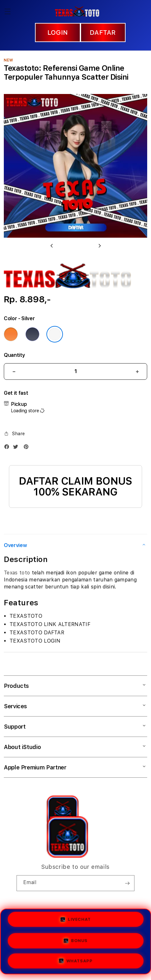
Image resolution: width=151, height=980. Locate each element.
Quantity (14, 355)
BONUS (76, 941)
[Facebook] (8, 448)
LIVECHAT (76, 919)
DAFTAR (103, 32)
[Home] (77, 11)
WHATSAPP (75, 961)
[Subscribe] (127, 883)
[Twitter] (17, 448)
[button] (8, 11)
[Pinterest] (28, 448)
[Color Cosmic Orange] (11, 334)
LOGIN (58, 32)
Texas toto (17, 573)
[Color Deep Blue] (32, 334)
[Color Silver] (55, 334)
